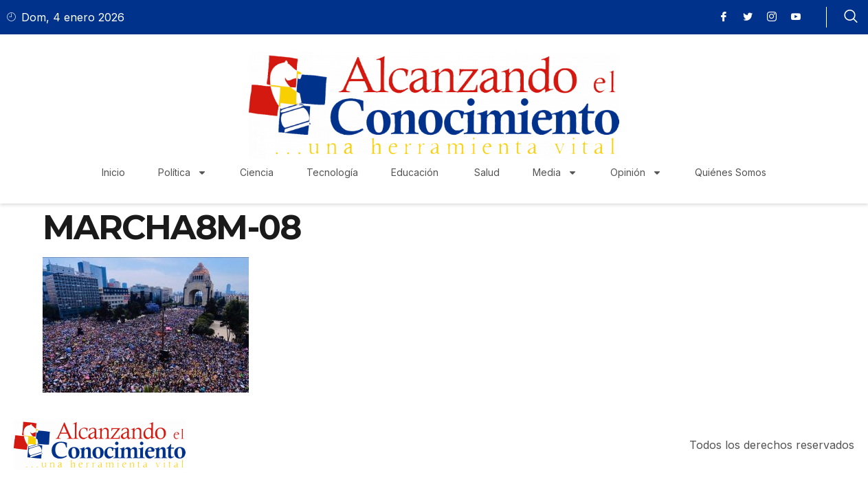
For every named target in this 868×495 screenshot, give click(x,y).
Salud (487, 172)
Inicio (113, 172)
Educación (416, 172)
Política (182, 173)
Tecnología (332, 172)
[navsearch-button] (851, 17)
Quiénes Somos (731, 172)
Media (555, 173)
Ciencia (257, 172)
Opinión (636, 173)
